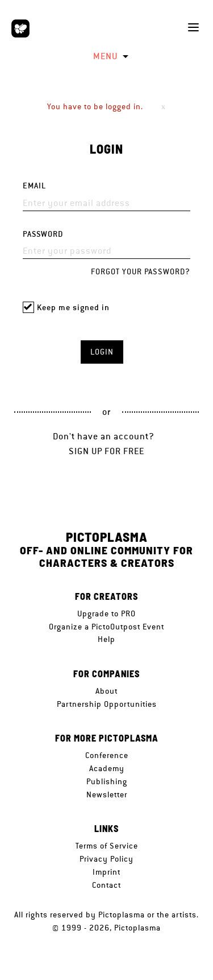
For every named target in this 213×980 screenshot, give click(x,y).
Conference (107, 755)
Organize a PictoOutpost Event (106, 627)
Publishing (107, 781)
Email (34, 186)
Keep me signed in (73, 308)
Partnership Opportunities (107, 704)
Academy (107, 768)
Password (43, 234)
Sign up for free (106, 451)
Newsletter (107, 794)
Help (106, 639)
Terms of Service (107, 846)
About (106, 691)
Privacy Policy (106, 859)
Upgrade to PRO (106, 613)
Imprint (106, 872)
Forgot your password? (141, 271)
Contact (106, 885)
